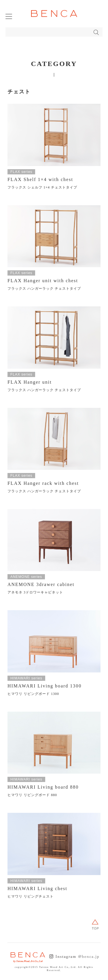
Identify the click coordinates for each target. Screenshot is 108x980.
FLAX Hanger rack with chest (43, 483)
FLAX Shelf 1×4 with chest (40, 179)
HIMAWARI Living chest (37, 888)
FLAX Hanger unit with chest (43, 281)
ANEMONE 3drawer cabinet (41, 584)
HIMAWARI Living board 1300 (44, 686)
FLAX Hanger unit (30, 382)
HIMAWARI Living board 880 (43, 787)
